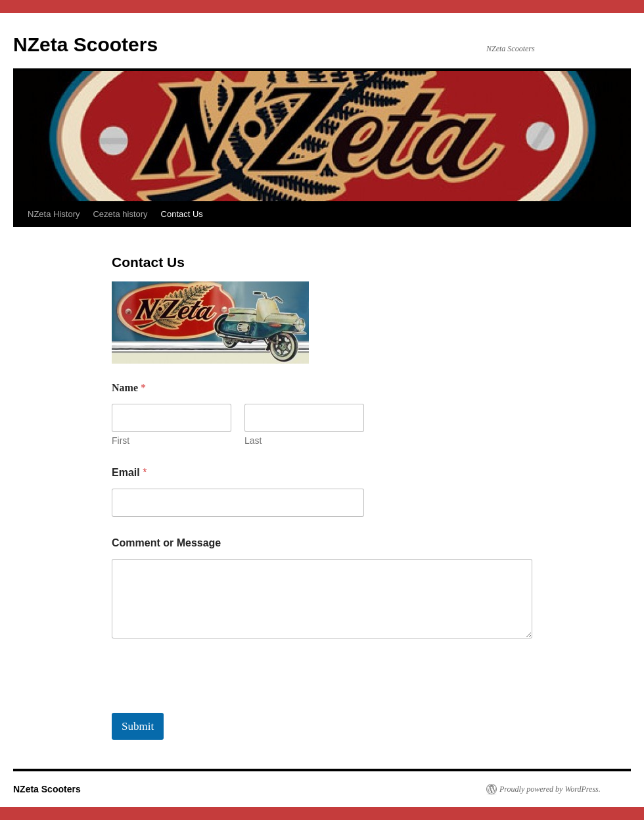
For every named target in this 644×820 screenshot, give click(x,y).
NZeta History (54, 214)
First (121, 441)
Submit (138, 726)
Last (253, 441)
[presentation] (212, 704)
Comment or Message (166, 543)
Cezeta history (120, 214)
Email (129, 472)
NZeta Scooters (85, 44)
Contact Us (182, 214)
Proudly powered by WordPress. (550, 789)
